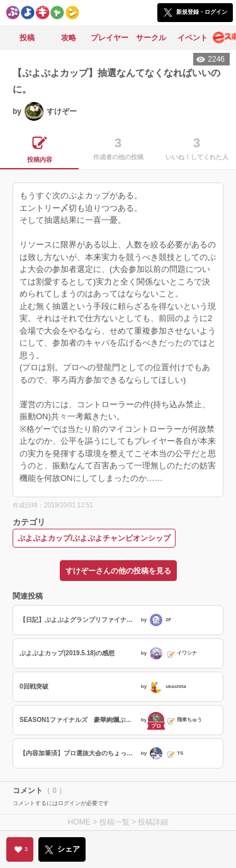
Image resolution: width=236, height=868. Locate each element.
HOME (79, 822)
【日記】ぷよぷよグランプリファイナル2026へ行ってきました (79, 620)
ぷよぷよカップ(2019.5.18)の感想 (67, 653)
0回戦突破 (34, 686)
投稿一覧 (115, 822)
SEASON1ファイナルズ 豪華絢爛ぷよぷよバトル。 (79, 720)
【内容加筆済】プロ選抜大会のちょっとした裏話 (79, 753)
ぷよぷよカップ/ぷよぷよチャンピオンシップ (94, 538)
